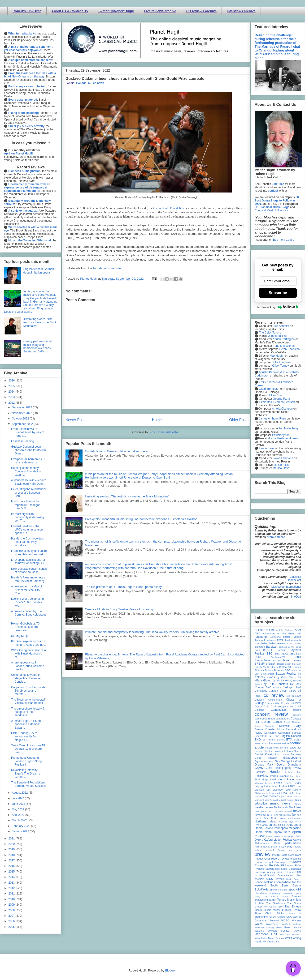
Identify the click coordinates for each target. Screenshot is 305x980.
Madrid (258, 796)
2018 (12, 855)
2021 (12, 839)
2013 (12, 883)
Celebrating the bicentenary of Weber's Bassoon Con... (28, 493)
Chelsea (259, 700)
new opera (260, 811)
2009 (12, 905)
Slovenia (280, 879)
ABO (257, 633)
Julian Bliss (282, 465)
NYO (298, 822)
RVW (298, 865)
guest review (293, 768)
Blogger (170, 970)
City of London (283, 703)
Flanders (269, 751)
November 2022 (22, 413)
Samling (270, 872)
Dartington (270, 726)
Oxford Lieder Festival (278, 840)
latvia (298, 780)
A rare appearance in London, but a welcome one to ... (28, 666)
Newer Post (75, 420)
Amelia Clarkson (282, 409)
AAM (298, 630)
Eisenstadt (261, 736)
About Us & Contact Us (70, 11)
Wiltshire (297, 935)
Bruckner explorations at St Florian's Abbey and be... (28, 643)
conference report (265, 719)
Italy (292, 776)
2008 (12, 910)
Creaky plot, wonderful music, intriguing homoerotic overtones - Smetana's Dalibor (141, 519)
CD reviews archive (201, 11)
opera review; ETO (277, 836)
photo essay (279, 847)
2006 (12, 921)
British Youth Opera (266, 667)
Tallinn (272, 900)
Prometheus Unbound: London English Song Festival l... (26, 761)
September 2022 (23, 424)
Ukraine (281, 917)
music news (96, 83)
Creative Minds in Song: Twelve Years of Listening (119, 609)
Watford (286, 924)
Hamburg (260, 772)
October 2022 (21, 419)
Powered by (278, 307)
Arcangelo (260, 640)
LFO (299, 786)
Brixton (269, 670)
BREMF (260, 664)
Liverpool (278, 790)
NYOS (258, 825)
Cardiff (283, 691)
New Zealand (285, 811)
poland (258, 850)
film (281, 748)
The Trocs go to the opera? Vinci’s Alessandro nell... (28, 701)
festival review (272, 748)
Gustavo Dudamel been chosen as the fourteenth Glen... (28, 450)
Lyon (299, 793)
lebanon (259, 783)
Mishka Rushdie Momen (283, 438)
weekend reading (264, 927)
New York (272, 811)
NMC (275, 815)
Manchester (270, 796)
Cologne (259, 710)
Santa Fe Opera (285, 872)
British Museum (293, 664)
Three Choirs (264, 913)
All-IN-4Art (275, 637)
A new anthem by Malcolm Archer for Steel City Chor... (28, 590)
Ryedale (259, 869)
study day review (266, 897)
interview (261, 776)
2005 (12, 927)
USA (289, 917)
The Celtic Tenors (270, 333)
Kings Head (269, 779)
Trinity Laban (286, 913)
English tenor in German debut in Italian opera (116, 451)
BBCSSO (296, 654)
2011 (12, 894)
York (265, 941)
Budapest (296, 670)
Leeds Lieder (293, 783)
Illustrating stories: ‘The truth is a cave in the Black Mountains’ (127, 496)
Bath (257, 650)
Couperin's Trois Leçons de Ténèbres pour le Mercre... (28, 691)
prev (299, 850)
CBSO (293, 691)
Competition (278, 710)
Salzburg (260, 872)
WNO (289, 938)
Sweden (296, 896)
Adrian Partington (284, 339)
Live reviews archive (160, 11)
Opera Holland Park (267, 828)
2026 (12, 381)
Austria (289, 640)
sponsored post (279, 890)
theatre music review (267, 910)
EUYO (258, 743)
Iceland (289, 772)
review (258, 862)
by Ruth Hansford (276, 684)
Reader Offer (262, 859)
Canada (81, 83)
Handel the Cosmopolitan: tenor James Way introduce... (27, 542)
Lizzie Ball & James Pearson (277, 402)
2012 (12, 888)
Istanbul (284, 776)
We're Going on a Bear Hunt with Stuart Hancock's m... (29, 654)
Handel (275, 772)
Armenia (271, 640)
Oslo (298, 836)
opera (297, 825)
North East (262, 818)
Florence (279, 751)
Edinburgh (270, 733)
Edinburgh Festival (290, 733)
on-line (273, 825)
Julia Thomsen (281, 362)
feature (286, 743)
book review (292, 660)
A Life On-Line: (285, 630)
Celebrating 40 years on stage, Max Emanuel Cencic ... (26, 678)
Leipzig (259, 786)
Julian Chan (276, 395)
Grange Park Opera (270, 765)
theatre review (292, 910)
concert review (271, 714)
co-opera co (285, 706)
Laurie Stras (266, 448)
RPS (284, 865)
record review (280, 859)
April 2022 (19, 815)
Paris (277, 843)
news (297, 811)
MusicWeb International (286, 587)
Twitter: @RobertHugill (116, 11)
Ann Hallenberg (288, 428)
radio (284, 855)
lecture (268, 783)
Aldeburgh (261, 637)
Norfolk (296, 815)
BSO (288, 670)
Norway (283, 822)
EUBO (297, 740)
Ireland (274, 776)
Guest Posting (274, 768)
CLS (266, 706)
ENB (277, 736)
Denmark (284, 726)
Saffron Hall (273, 869)
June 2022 (19, 804)
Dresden (259, 729)
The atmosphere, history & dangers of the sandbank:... (28, 712)
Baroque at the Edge (290, 647)
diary (297, 726)
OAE (265, 825)
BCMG (258, 657)
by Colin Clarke (286, 677)
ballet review (277, 643)
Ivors (298, 776)
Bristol (280, 664)
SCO (298, 872)
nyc (291, 822)
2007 (12, 916)
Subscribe (278, 293)
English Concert (291, 736)
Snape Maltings (265, 882)
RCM (298, 855)
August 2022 (20, 793)
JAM (257, 779)
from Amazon (276, 537)
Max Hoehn (277, 356)
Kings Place (286, 779)
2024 (12, 392)
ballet (264, 643)
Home (157, 420)
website (297, 924)
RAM (291, 855)
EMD (271, 736)
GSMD (259, 768)
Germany (296, 754)
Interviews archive (241, 11)
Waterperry (272, 924)
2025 (12, 386)
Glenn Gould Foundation (169, 208)
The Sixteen (293, 907)
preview (262, 854)
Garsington (272, 754)
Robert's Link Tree (27, 11)
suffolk (285, 897)
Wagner (297, 920)
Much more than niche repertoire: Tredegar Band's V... (25, 505)
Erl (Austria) (269, 740)
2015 (12, 872)
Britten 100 (286, 667)
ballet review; (294, 644)
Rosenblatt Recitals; (267, 865)
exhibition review (271, 743)
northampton (295, 818)
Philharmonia (262, 847)
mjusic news (286, 796)
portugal (270, 850)
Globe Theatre (266, 758)
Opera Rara (282, 832)
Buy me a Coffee (284, 240)
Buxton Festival (286, 674)
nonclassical (285, 815)
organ (291, 836)
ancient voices (292, 637)
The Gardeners (276, 903)
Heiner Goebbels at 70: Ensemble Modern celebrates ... (26, 627)
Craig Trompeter (269, 389)
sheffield (259, 879)
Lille (268, 790)
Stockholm (261, 893)
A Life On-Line (265, 630)
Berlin (297, 657)
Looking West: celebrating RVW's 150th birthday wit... (27, 602)
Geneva (285, 755)
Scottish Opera (276, 875)
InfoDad (296, 597)
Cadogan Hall (292, 687)
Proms (276, 855)
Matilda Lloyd (281, 468)
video (285, 920)
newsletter (260, 815)
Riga (283, 862)
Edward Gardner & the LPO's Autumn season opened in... (27, 530)
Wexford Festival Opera (284, 931)
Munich (297, 796)
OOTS (289, 825)
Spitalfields (261, 890)
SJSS (269, 879)
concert (297, 710)
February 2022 (21, 826)
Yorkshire (274, 941)
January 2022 (21, 831)
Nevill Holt (295, 807)
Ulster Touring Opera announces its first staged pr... (24, 737)
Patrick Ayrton (281, 435)
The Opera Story (273, 907)
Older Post (238, 420)
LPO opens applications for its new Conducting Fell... (29, 561)
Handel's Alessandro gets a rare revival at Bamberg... (29, 579)
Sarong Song (19, 636)
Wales (259, 924)
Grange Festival (291, 761)
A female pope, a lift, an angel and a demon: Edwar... (26, 724)
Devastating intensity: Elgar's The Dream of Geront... (26, 773)
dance (258, 726)
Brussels (279, 670)
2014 (12, 877)
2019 (12, 849)
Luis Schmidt (281, 326)
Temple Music (286, 900)
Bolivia (277, 661)
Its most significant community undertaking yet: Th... (28, 517)
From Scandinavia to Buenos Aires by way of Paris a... (28, 432)
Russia (291, 866)
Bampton (260, 647)
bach (257, 644)
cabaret (277, 687)
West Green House (288, 927)
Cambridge (261, 691)
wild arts (285, 935)
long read (274, 793)
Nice (269, 815)
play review (294, 847)
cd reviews (294, 696)
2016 (12, 866)
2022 (12, 403)
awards (297, 640)
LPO (284, 793)
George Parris (282, 399)
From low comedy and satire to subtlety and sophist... (29, 552)
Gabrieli (259, 754)
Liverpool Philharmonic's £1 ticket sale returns (28, 461)
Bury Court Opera (264, 674)
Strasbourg (274, 893)
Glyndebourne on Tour (267, 761)
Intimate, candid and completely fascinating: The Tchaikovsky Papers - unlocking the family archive (152, 632)
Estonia (281, 740)
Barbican (272, 647)
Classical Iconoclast (295, 578)
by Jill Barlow (281, 680)
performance (293, 843)
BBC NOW (282, 654)
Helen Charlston (289, 349)
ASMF (280, 640)
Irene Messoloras (284, 346)
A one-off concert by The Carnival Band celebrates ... (29, 615)
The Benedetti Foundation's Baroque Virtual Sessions (29, 784)
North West (279, 818)
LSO (292, 793)
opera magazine (291, 828)
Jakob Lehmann (283, 458)
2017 (12, 860)
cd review (274, 695)
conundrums (283, 719)
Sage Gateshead (291, 869)
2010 (12, 899)
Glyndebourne (292, 758)
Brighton (270, 664)
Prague (281, 850)
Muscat (282, 800)
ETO (289, 740)
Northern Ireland (266, 822)
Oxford (259, 840)
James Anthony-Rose (272, 419)
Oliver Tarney (280, 366)
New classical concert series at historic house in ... (29, 570)
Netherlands (281, 807)
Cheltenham (275, 700)
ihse (299, 772)
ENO (258, 740)
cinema (271, 703)
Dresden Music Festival (281, 729)
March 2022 (20, 820)
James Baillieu (277, 336)
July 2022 (18, 798)
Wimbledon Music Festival (270, 938)
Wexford (259, 931)
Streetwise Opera (292, 893)
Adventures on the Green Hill (282, 633)
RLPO (289, 862)
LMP (288, 790)
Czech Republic (292, 722)
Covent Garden (272, 722)
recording (296, 859)
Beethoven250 (278, 657)
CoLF (298, 706)
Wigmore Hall (266, 934)
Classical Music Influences (271, 210)
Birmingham (262, 660)
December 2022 (22, 407)
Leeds (278, 783)
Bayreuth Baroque (275, 650)
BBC (270, 654)
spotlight (295, 889)
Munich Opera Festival (266, 800)
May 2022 (18, 809)
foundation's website (107, 268)
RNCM (297, 862)
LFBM (292, 786)
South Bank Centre (286, 886)
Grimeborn (294, 765)
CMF (273, 706)
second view (294, 875)
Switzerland (261, 900)
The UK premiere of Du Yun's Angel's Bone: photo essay (123, 587)
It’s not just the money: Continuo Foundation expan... (26, 471)
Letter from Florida (276, 786)
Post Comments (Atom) (165, 432)
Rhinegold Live (271, 862)
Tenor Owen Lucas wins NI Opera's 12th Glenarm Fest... (28, 749)
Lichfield (259, 790)
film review (290, 748)
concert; (297, 715)
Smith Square (294, 879)
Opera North (263, 832)
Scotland (260, 875)
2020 (12, 844)
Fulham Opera (293, 751)
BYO (269, 687)
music (290, 800)
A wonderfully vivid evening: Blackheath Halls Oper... (28, 482)
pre (291, 850)
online (281, 825)
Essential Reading (23, 441)
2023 (12, 397)
